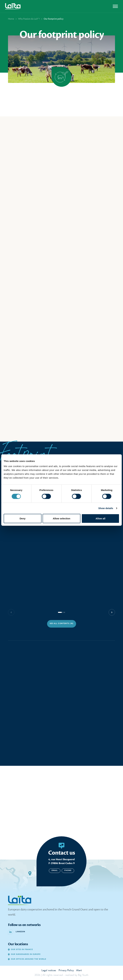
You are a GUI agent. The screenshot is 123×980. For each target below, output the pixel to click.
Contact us (62, 853)
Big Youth (83, 975)
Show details (106, 508)
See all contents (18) (61, 624)
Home (11, 19)
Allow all (100, 518)
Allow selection (61, 518)
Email (55, 871)
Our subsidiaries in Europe (24, 954)
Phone (68, 871)
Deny (23, 518)
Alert (79, 971)
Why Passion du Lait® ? (29, 19)
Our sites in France (20, 950)
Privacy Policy (66, 971)
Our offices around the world (27, 959)
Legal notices (49, 971)
